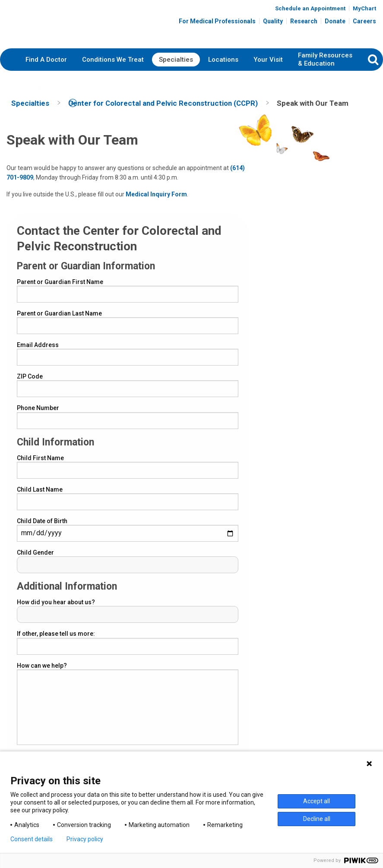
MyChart (364, 10)
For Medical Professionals (217, 22)
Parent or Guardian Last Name (59, 321)
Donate (335, 22)
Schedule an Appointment (310, 10)
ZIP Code (30, 384)
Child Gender (35, 560)
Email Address (38, 353)
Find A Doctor (46, 67)
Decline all (317, 819)
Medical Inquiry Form (156, 202)
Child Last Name (40, 497)
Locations (223, 67)
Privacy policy (85, 839)
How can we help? (42, 673)
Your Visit (268, 67)
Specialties (176, 67)
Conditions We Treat (113, 67)
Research (304, 22)
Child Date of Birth (42, 529)
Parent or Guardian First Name (60, 289)
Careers (364, 22)
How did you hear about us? (56, 610)
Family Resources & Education (325, 67)
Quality (273, 22)
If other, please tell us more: (56, 641)
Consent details (32, 839)
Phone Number (38, 416)
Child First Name (40, 465)
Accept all (317, 801)
